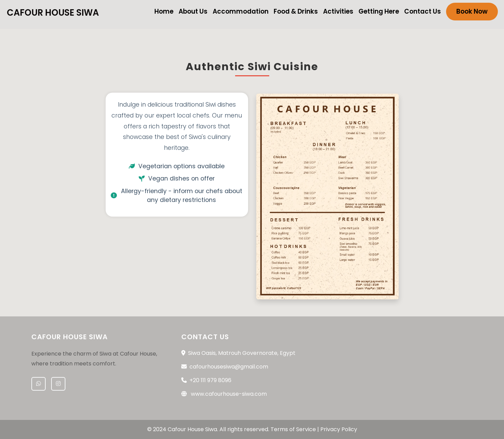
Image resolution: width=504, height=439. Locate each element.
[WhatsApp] (39, 384)
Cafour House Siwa (53, 13)
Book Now (472, 11)
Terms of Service (293, 429)
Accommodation (241, 11)
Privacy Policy (339, 429)
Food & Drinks (296, 11)
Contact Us (423, 11)
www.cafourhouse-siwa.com (229, 394)
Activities (338, 11)
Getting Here (379, 11)
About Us (193, 11)
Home (164, 11)
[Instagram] (58, 384)
